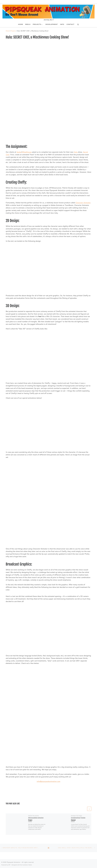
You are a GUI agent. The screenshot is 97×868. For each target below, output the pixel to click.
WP (9, 865)
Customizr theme (27, 865)
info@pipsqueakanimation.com (48, 781)
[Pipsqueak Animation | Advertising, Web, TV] (48, 11)
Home (8, 31)
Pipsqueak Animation (14, 862)
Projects (13, 31)
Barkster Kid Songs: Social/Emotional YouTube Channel (78, 818)
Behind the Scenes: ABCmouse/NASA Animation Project (36, 818)
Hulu (76, 152)
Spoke (19, 152)
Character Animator (83, 203)
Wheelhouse (27, 152)
